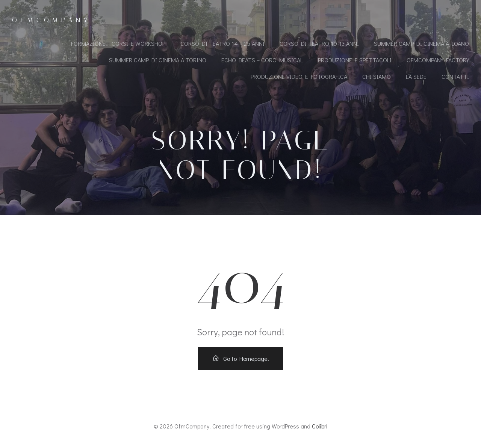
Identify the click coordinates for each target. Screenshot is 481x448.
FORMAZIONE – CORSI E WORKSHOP (118, 43)
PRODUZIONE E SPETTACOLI (355, 60)
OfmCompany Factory (438, 60)
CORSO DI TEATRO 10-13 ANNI (319, 43)
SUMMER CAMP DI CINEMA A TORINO (158, 60)
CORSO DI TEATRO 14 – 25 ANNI (222, 43)
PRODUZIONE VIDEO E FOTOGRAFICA (299, 76)
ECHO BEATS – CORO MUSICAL (262, 60)
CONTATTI (455, 76)
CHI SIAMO (377, 76)
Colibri (320, 426)
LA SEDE (416, 76)
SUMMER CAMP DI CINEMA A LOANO (421, 43)
